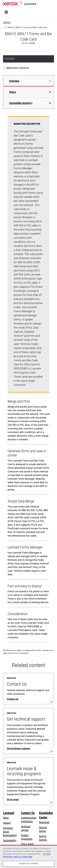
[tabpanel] (28, 380)
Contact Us (28, 813)
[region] (28, 856)
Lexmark (9, 813)
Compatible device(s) (21, 103)
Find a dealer (27, 844)
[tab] (28, 81)
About (6, 818)
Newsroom (44, 822)
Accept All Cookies (28, 864)
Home (39, 4)
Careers (7, 823)
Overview (14, 81)
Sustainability (10, 840)
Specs (12, 92)
